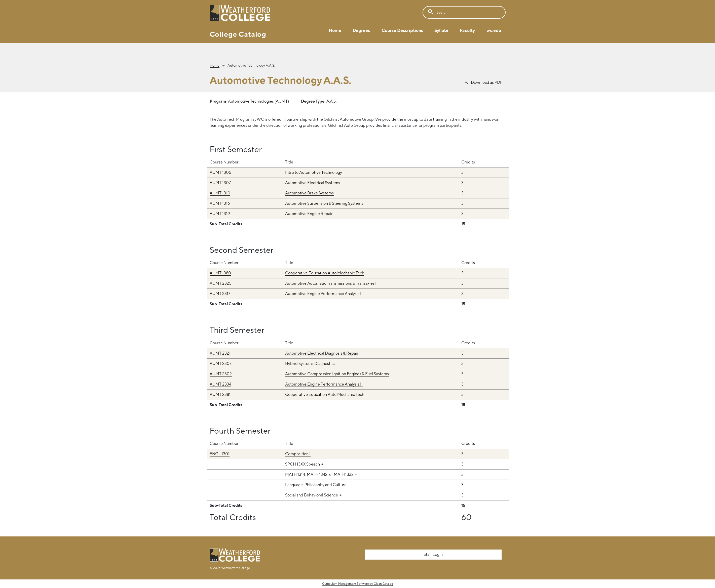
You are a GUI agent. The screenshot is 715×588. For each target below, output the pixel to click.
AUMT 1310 (220, 193)
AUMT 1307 (220, 183)
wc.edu (494, 30)
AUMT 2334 (220, 384)
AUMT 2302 (221, 374)
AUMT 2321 (220, 353)
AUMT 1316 (220, 203)
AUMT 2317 (220, 294)
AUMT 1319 (220, 214)
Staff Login (433, 554)
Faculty (467, 30)
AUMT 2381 (220, 394)
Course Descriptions (402, 30)
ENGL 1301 (220, 454)
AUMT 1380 (220, 273)
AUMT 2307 (221, 364)
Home (335, 30)
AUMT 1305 (220, 172)
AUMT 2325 (221, 283)
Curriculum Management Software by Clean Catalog (358, 584)
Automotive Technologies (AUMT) (258, 101)
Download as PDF (483, 82)
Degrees (361, 30)
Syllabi (441, 30)
